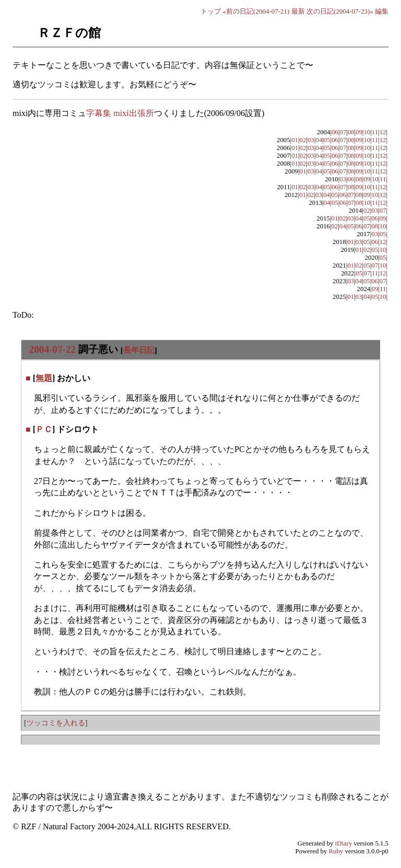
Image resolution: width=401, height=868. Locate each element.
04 (319, 140)
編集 (382, 11)
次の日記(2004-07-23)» (340, 11)
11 (375, 132)
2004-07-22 (53, 349)
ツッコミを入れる (56, 723)
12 (383, 132)
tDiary (344, 843)
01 (295, 140)
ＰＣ (44, 429)
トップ (211, 11)
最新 (298, 11)
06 (335, 132)
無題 (44, 378)
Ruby (336, 851)
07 (343, 132)
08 (351, 132)
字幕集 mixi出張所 (120, 113)
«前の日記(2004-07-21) (256, 11)
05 (327, 140)
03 (311, 140)
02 (303, 140)
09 (359, 132)
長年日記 (139, 350)
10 (367, 132)
